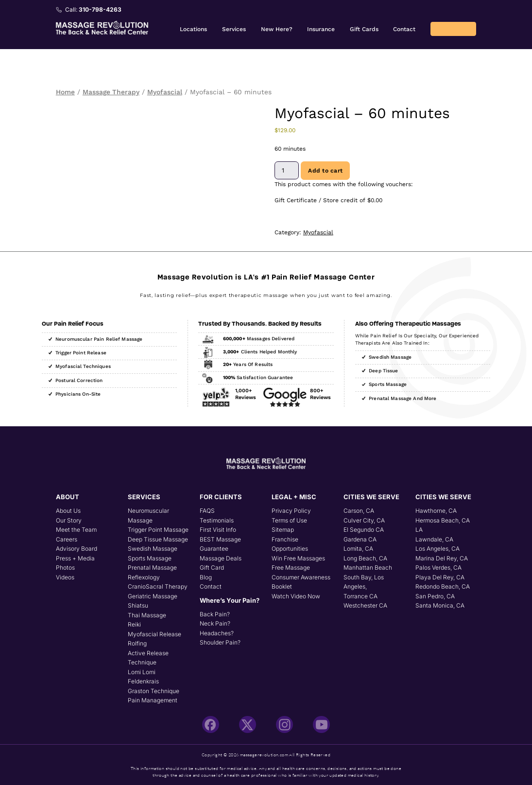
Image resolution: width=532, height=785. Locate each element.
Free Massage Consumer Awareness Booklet (301, 577)
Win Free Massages (298, 558)
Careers (67, 539)
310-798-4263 (100, 9)
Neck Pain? (215, 623)
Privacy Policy (291, 511)
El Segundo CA (364, 530)
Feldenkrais (143, 681)
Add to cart (325, 171)
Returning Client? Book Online (453, 29)
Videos (65, 577)
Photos (65, 567)
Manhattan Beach (368, 567)
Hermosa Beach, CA (443, 520)
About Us (68, 511)
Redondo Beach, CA (443, 586)
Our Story (69, 520)
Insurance (321, 29)
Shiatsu (138, 605)
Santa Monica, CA (440, 605)
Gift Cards (364, 29)
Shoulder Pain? (220, 642)
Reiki (134, 624)
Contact (404, 29)
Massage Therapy (111, 92)
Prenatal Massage (152, 567)
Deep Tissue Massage (158, 539)
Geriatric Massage (153, 596)
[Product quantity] (287, 170)
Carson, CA (359, 511)
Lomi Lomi (142, 672)
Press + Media (75, 558)
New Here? (277, 29)
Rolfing (137, 643)
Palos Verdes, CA (438, 567)
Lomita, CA (358, 549)
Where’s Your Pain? (230, 600)
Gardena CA (360, 539)
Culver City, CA (364, 520)
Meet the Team (76, 530)
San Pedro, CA (435, 596)
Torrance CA (360, 596)
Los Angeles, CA (438, 549)
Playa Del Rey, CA (440, 577)
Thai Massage (147, 615)
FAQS (207, 511)
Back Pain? (215, 614)
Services (234, 29)
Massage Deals (221, 558)
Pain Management (153, 700)
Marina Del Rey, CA (442, 558)
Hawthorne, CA (436, 511)
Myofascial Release (154, 634)
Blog (206, 577)
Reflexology (144, 577)
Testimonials (217, 520)
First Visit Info (218, 530)
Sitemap (283, 530)
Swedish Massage (153, 549)
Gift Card (212, 567)
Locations (193, 29)
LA (419, 530)
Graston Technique (154, 691)
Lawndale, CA (434, 539)
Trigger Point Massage (158, 530)
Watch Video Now (296, 596)
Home (65, 92)
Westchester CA (365, 605)
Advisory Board (77, 549)
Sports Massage (150, 558)
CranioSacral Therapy (158, 586)
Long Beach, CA (365, 558)
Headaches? (217, 633)
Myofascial (165, 92)
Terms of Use (289, 520)
